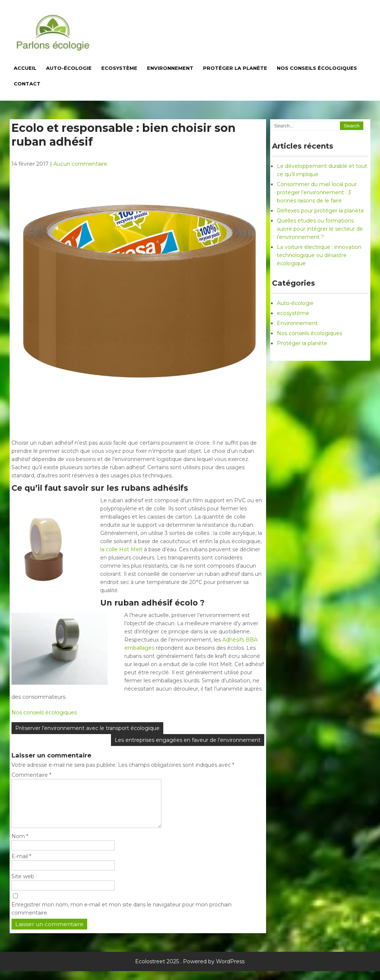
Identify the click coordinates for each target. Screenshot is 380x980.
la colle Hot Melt (121, 549)
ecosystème (293, 313)
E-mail (21, 865)
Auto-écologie (69, 68)
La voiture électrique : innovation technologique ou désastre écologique (319, 255)
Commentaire (31, 775)
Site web (23, 885)
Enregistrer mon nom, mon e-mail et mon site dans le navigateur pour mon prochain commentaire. (122, 918)
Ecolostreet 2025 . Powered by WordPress (190, 970)
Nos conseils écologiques (317, 68)
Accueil (25, 68)
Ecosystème (119, 68)
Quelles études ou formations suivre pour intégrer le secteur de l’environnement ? (320, 229)
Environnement (170, 68)
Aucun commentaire (80, 164)
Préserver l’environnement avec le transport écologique (87, 728)
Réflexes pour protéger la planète (320, 211)
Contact (27, 84)
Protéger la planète (235, 68)
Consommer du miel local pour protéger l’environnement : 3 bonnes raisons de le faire (317, 192)
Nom (20, 845)
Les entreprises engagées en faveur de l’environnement (188, 740)
